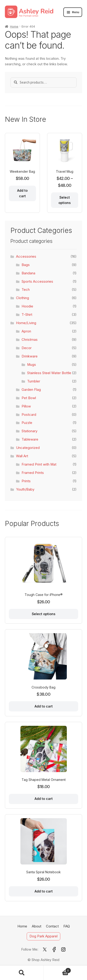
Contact (52, 926)
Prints (26, 481)
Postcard (29, 415)
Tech (26, 290)
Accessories (26, 257)
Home (14, 26)
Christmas (30, 340)
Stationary (29, 431)
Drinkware (30, 356)
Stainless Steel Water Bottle (49, 373)
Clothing (23, 298)
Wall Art (22, 456)
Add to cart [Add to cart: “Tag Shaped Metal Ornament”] (44, 799)
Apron (26, 331)
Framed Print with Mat (39, 464)
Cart (57, 970)
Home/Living (26, 323)
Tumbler (34, 381)
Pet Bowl (29, 398)
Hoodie (27, 306)
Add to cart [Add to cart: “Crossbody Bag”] (44, 706)
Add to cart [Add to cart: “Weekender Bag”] (22, 193)
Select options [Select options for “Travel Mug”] (65, 200)
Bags (26, 265)
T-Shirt (27, 315)
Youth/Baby (25, 489)
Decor (27, 348)
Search (22, 973)
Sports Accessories (37, 282)
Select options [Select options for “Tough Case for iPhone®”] (44, 614)
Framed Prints (33, 473)
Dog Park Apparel (43, 936)
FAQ (67, 926)
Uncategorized (28, 448)
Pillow (26, 406)
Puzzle (27, 423)
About (37, 926)
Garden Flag (31, 390)
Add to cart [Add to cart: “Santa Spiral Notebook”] (44, 891)
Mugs (32, 365)
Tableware (30, 439)
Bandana (28, 273)
